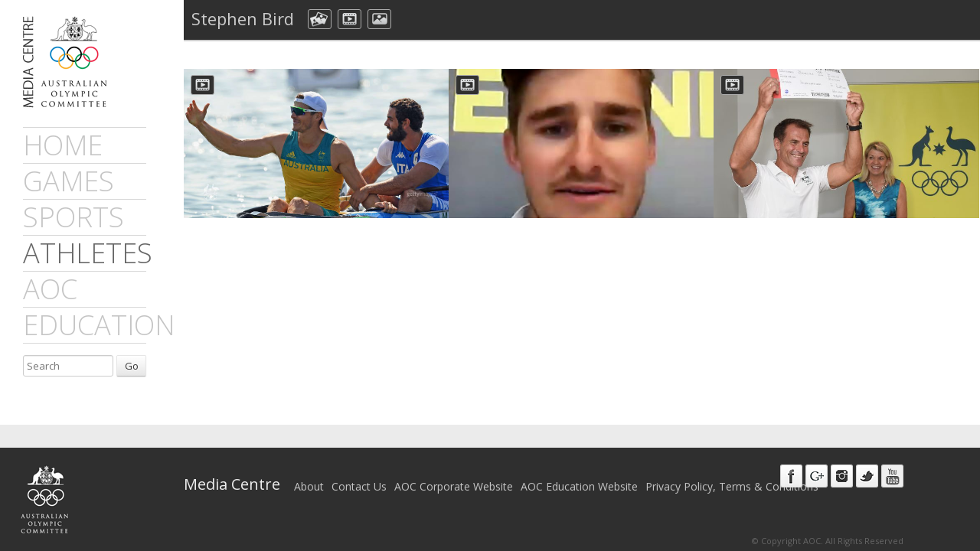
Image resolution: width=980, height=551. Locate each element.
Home (63, 145)
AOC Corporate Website (454, 486)
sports (73, 217)
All (412, 19)
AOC (50, 289)
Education (99, 325)
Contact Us (359, 486)
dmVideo (350, 19)
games (69, 181)
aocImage (379, 19)
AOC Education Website (579, 486)
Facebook (791, 476)
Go (132, 366)
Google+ (817, 476)
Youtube (892, 476)
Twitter (867, 476)
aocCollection (320, 19)
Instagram (842, 476)
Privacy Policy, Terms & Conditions (732, 486)
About (309, 486)
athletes (88, 253)
